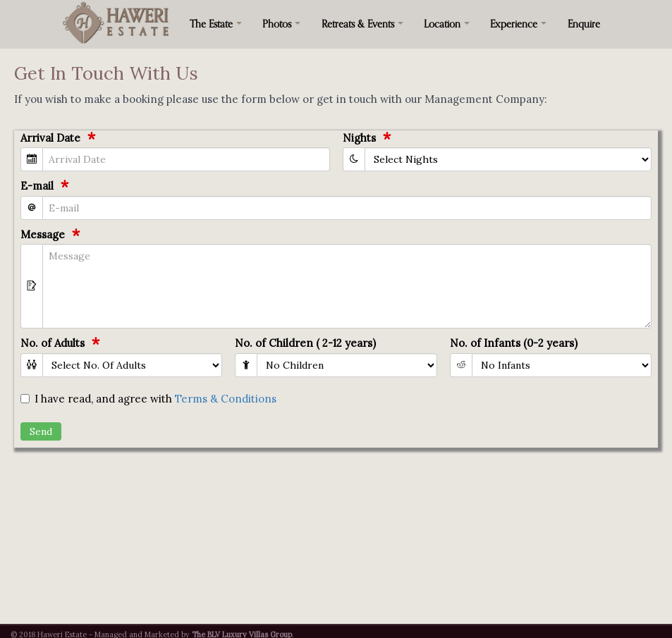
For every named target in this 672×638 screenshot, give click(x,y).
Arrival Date (50, 138)
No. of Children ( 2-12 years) (305, 343)
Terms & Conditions (226, 399)
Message (43, 234)
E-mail (37, 186)
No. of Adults (53, 343)
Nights (359, 138)
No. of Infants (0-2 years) (514, 343)
